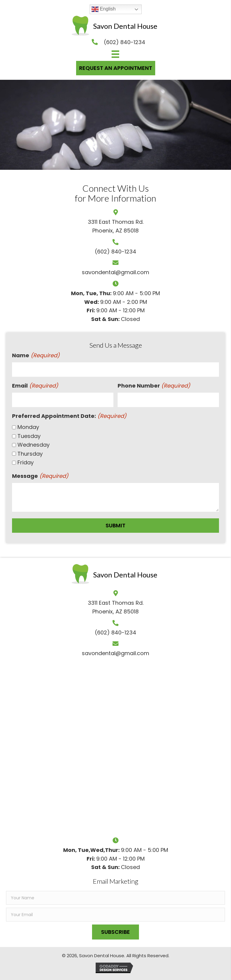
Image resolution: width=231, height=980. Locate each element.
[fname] (115, 898)
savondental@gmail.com (115, 272)
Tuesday (29, 436)
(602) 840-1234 (115, 252)
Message (40, 476)
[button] (115, 932)
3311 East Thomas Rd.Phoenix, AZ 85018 (116, 607)
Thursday (30, 454)
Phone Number (154, 386)
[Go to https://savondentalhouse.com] (114, 26)
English (104, 9)
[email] (115, 915)
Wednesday (34, 445)
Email (35, 386)
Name (36, 356)
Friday (26, 462)
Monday (28, 427)
